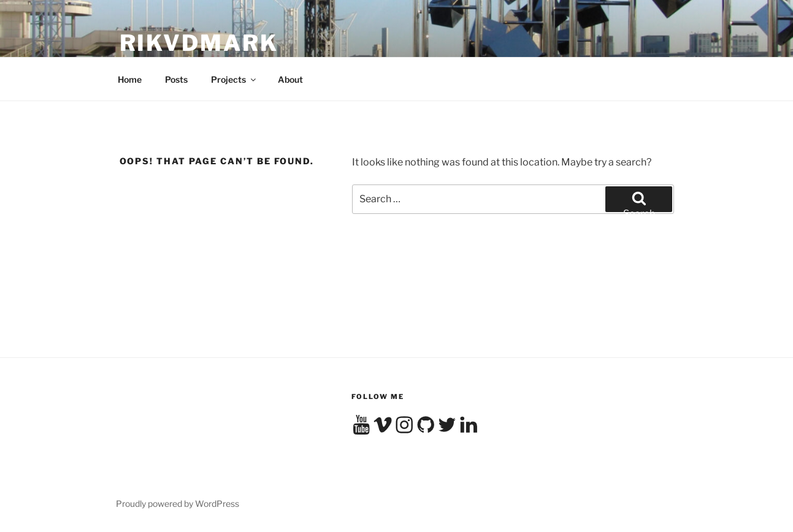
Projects (234, 79)
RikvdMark (199, 43)
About (290, 79)
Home (130, 79)
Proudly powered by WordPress (178, 503)
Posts (176, 79)
